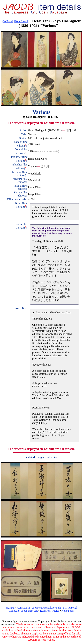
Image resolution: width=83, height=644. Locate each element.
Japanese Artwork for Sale (47, 608)
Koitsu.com (68, 611)
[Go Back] (7, 21)
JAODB (10, 608)
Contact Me (23, 608)
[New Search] (22, 21)
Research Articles (50, 611)
